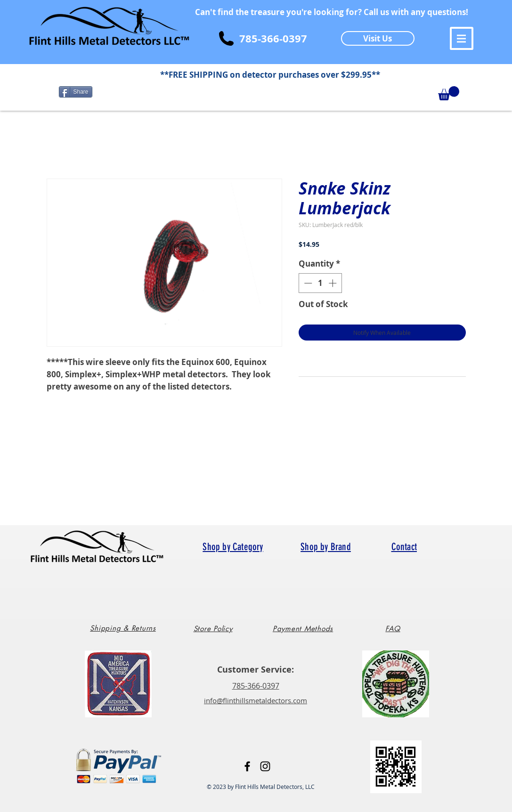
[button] (462, 38)
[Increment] (333, 283)
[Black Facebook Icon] (247, 766)
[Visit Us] (378, 38)
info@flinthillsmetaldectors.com (256, 700)
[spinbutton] (320, 283)
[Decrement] (307, 283)
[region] (126, 632)
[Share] (76, 92)
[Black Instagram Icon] (265, 766)
